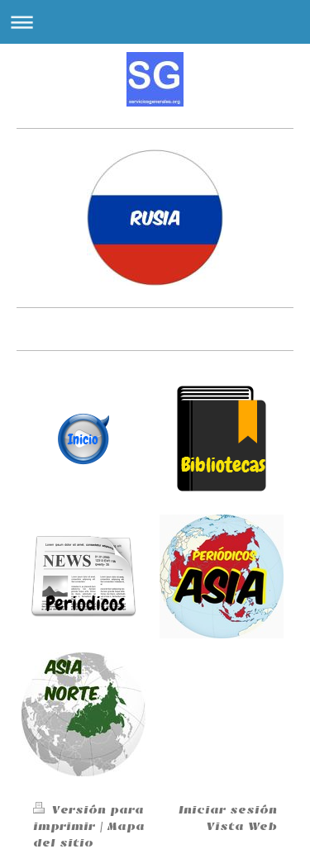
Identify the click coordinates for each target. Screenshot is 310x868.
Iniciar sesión (228, 810)
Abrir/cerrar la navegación (155, 22)
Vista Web (242, 826)
